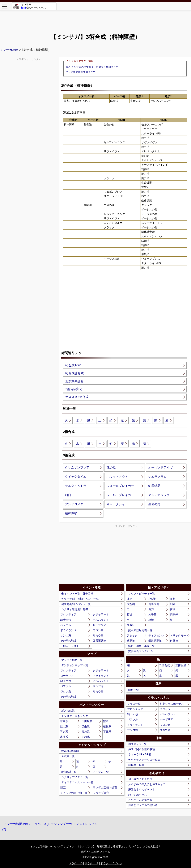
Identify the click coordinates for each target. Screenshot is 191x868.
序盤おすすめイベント (142, 789)
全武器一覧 (68, 756)
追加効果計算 (74, 381)
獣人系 (64, 726)
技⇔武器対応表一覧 (140, 630)
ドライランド (68, 630)
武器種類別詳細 (71, 751)
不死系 (107, 732)
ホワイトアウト (117, 477)
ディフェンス (156, 635)
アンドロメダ (74, 504)
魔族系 (86, 732)
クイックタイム (76, 477)
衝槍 (173, 609)
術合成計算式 (74, 373)
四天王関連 (100, 641)
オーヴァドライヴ (160, 467)
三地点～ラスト (70, 646)
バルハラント (101, 620)
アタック (132, 635)
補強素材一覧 (68, 772)
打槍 (129, 614)
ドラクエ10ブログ (111, 863)
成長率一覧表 (136, 765)
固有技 (131, 625)
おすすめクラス (138, 795)
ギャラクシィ (116, 504)
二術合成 (164, 665)
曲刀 (151, 609)
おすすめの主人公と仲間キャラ (147, 784)
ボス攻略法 (68, 711)
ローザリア (100, 625)
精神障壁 (71, 513)
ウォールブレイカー (120, 486)
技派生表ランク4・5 (140, 651)
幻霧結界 (154, 486)
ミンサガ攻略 (9, 50)
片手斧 (152, 614)
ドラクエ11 (91, 863)
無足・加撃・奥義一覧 (142, 646)
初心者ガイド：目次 (140, 779)
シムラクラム (157, 477)
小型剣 (152, 599)
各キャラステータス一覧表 (144, 760)
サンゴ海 (66, 635)
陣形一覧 (134, 690)
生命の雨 (154, 504)
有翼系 (64, 721)
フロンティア (68, 614)
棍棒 (151, 620)
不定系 (64, 732)
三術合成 (181, 665)
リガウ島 (98, 635)
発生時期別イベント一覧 (76, 604)
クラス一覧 (134, 704)
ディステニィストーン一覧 (77, 782)
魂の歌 (111, 467)
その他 (86, 737)
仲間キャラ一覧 (138, 744)
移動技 (131, 641)
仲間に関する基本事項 (142, 749)
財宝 (63, 787)
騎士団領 (66, 620)
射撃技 (174, 641)
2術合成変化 (74, 389)
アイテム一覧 (101, 772)
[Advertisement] (95, 19)
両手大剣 (154, 604)
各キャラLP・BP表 (140, 754)
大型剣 (131, 604)
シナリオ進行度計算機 (75, 609)
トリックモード (179, 635)
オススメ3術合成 (77, 397)
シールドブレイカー (120, 495)
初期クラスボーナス (172, 704)
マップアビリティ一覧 (142, 594)
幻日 (68, 495)
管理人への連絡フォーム (95, 852)
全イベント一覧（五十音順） (79, 594)
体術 (129, 599)
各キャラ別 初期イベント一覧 (80, 599)
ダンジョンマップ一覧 (75, 665)
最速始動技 (155, 641)
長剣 (173, 599)
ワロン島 (98, 630)
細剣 (173, 604)
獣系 (106, 721)
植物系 (107, 726)
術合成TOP (73, 365)
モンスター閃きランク (75, 716)
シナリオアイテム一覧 (75, 777)
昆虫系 (86, 726)
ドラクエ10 (76, 863)
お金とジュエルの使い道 (143, 805)
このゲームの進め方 (140, 800)
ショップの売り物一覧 (74, 793)
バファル (66, 625)
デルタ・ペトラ (76, 486)
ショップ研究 (101, 793)
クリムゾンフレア (77, 467)
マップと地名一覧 (72, 660)
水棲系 (64, 737)
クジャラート (101, 614)
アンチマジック (159, 495)
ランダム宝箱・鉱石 (105, 787)
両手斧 (174, 614)
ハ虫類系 (87, 721)
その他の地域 (68, 641)
